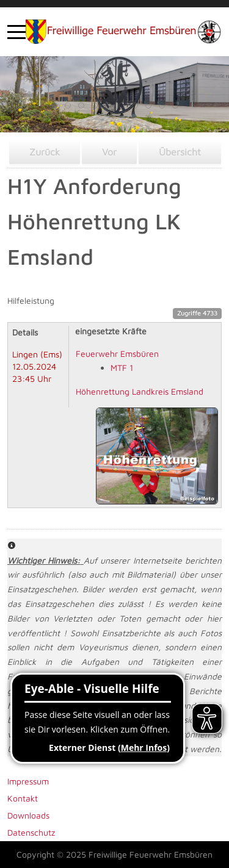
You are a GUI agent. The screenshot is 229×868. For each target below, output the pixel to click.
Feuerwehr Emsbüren (117, 353)
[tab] (54, 106)
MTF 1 (122, 368)
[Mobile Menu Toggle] (16, 32)
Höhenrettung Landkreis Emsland (140, 391)
